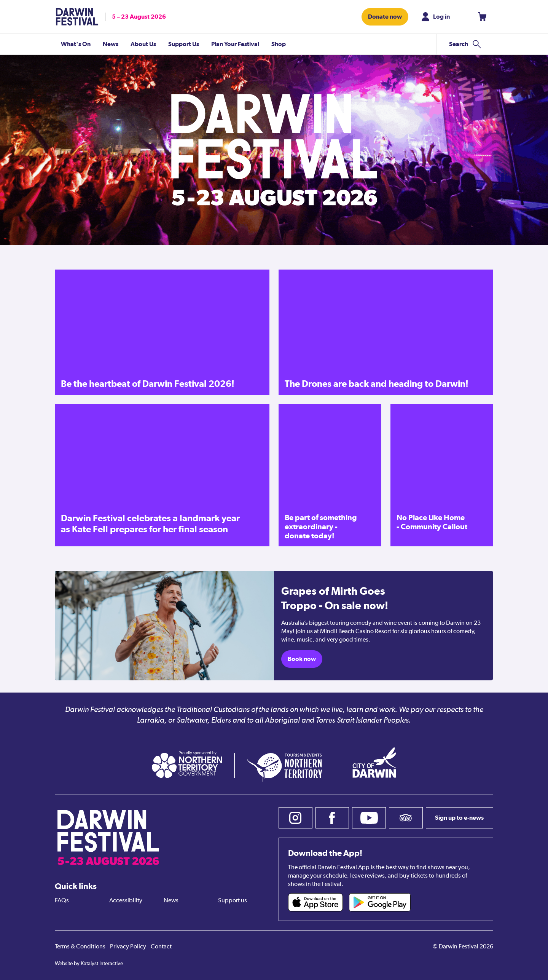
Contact (161, 947)
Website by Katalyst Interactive (89, 964)
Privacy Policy (128, 947)
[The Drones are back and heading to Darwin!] (386, 332)
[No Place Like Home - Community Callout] (442, 475)
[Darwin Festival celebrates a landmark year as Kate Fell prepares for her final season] (162, 475)
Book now (302, 659)
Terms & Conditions (80, 947)
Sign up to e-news (459, 818)
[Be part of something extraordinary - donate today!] (330, 475)
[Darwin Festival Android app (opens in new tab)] (380, 902)
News (171, 901)
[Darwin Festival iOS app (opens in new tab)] (315, 902)
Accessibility (126, 901)
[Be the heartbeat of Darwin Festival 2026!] (162, 332)
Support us (233, 901)
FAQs (62, 901)
